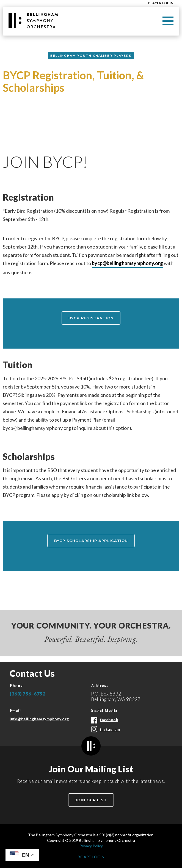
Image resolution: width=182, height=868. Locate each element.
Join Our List (91, 800)
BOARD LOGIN (91, 857)
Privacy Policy (91, 846)
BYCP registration (91, 318)
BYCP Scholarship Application (91, 541)
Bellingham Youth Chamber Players (91, 56)
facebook (109, 720)
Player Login (161, 3)
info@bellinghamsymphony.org (39, 719)
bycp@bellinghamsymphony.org (127, 263)
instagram (110, 729)
